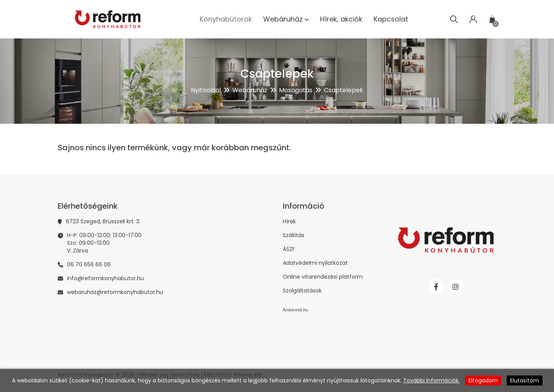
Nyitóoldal (206, 90)
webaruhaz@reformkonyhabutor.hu (115, 292)
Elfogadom (483, 380)
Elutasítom (525, 380)
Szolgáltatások (302, 291)
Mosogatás (296, 90)
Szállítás (294, 235)
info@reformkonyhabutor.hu (105, 278)
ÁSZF (289, 249)
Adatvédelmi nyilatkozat (315, 263)
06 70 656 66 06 (89, 264)
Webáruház (250, 90)
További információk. (431, 380)
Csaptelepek (344, 90)
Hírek (289, 221)
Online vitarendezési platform (323, 277)
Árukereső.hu (295, 310)
